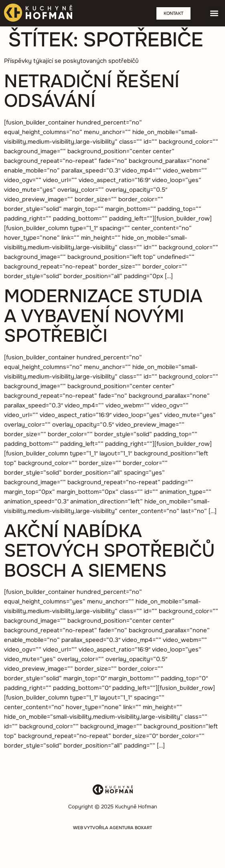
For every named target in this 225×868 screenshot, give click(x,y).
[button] (214, 13)
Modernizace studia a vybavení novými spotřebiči (103, 316)
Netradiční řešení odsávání (92, 91)
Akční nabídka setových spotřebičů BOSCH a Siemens (109, 551)
